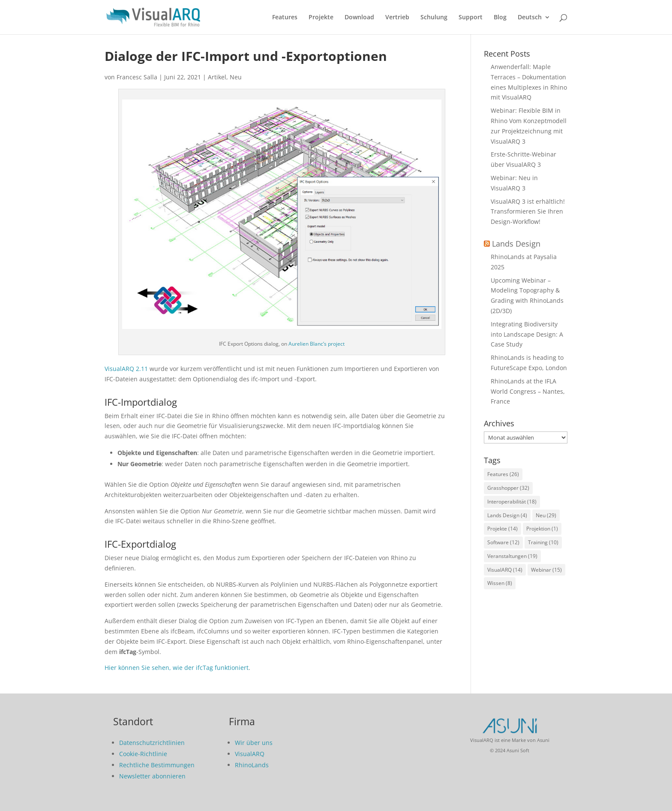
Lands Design (516, 244)
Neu (236, 77)
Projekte (321, 18)
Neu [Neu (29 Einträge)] (546, 515)
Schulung (434, 18)
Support (471, 18)
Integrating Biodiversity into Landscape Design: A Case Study (527, 334)
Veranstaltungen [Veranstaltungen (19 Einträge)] (512, 556)
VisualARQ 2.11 (126, 369)
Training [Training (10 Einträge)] (543, 542)
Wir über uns (254, 743)
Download (359, 18)
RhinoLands (252, 765)
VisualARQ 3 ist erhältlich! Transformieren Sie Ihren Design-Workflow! (528, 212)
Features (285, 18)
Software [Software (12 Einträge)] (503, 542)
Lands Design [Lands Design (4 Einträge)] (507, 515)
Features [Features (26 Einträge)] (503, 474)
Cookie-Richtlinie (143, 754)
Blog (500, 18)
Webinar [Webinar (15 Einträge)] (546, 570)
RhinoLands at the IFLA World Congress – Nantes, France (528, 391)
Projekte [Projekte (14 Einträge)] (502, 529)
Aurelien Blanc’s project (316, 344)
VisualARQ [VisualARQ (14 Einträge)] (505, 570)
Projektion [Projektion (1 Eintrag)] (542, 529)
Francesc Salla (137, 77)
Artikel (217, 77)
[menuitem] (534, 24)
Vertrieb (397, 18)
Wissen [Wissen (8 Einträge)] (500, 583)
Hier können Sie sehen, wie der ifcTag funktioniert (177, 668)
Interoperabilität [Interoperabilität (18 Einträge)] (512, 502)
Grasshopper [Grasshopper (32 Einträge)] (508, 488)
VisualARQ (250, 754)
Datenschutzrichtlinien (152, 743)
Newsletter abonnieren (152, 776)
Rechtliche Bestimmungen (157, 765)
